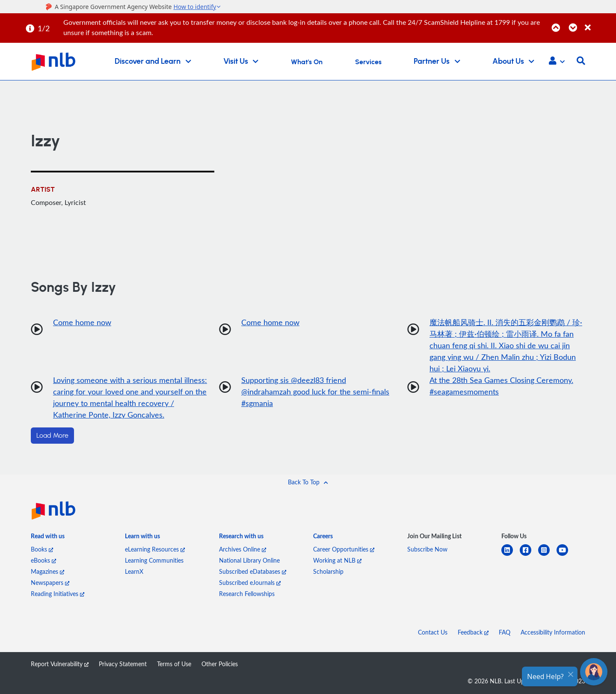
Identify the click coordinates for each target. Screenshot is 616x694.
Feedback (473, 632)
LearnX (134, 571)
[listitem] (48, 538)
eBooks (43, 560)
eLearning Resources (155, 549)
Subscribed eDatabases (253, 571)
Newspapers (50, 583)
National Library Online (249, 560)
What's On (307, 62)
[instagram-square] (547, 555)
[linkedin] (511, 555)
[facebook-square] (529, 555)
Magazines (47, 571)
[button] (557, 62)
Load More (52, 436)
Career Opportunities (344, 549)
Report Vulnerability (60, 664)
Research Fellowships (247, 594)
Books (42, 549)
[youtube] (566, 555)
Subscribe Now (427, 549)
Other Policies (220, 664)
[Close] (599, 23)
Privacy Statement (123, 664)
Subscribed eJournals (250, 583)
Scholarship (328, 571)
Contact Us (433, 632)
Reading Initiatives (58, 594)
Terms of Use (174, 664)
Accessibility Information (553, 632)
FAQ (505, 632)
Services (368, 62)
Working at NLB (337, 560)
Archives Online (243, 549)
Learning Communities (154, 560)
